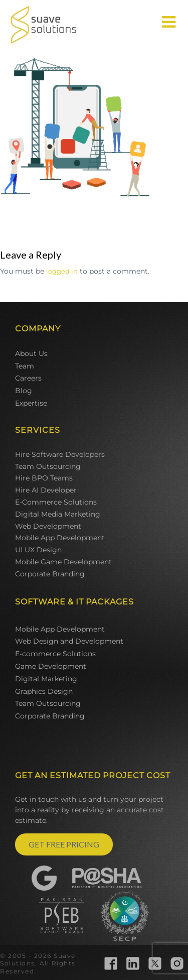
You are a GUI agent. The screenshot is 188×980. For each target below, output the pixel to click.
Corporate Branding (50, 574)
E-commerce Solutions (55, 654)
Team (25, 366)
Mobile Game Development (63, 562)
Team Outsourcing (48, 466)
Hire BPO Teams (44, 478)
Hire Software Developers (60, 454)
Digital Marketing (46, 679)
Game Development (51, 666)
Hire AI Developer (46, 490)
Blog (24, 391)
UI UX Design (38, 550)
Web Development (48, 526)
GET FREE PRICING (64, 844)
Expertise (31, 403)
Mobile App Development (60, 538)
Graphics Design (44, 691)
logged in (62, 271)
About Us (31, 353)
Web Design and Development (69, 641)
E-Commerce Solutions (56, 502)
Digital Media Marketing (58, 514)
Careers (28, 378)
